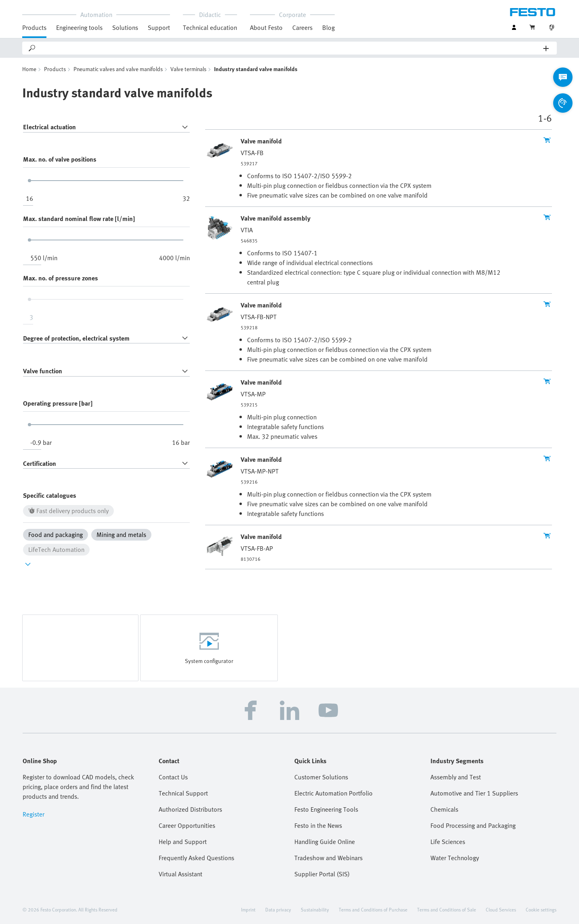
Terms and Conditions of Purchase (373, 909)
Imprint (248, 909)
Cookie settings (541, 909)
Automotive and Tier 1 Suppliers (474, 793)
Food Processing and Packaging (473, 825)
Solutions (125, 27)
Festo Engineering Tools (326, 809)
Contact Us (173, 777)
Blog (328, 27)
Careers (302, 27)
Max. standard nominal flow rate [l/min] (79, 219)
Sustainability (315, 909)
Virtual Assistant (180, 874)
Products (34, 27)
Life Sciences (448, 842)
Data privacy (278, 909)
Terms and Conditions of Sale (447, 909)
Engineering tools (79, 27)
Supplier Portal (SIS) (322, 874)
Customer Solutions (321, 777)
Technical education (210, 27)
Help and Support (183, 842)
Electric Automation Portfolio (334, 793)
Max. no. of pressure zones (61, 278)
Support (159, 27)
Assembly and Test (456, 777)
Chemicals (444, 809)
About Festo (266, 27)
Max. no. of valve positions (60, 159)
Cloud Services (501, 909)
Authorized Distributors (190, 809)
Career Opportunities (187, 825)
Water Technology (455, 858)
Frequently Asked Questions (196, 858)
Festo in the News (318, 825)
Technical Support (183, 793)
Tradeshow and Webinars (328, 858)
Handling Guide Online (325, 842)
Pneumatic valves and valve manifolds (118, 69)
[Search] (290, 48)
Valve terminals (188, 69)
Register (34, 814)
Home (29, 69)
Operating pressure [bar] (58, 403)
